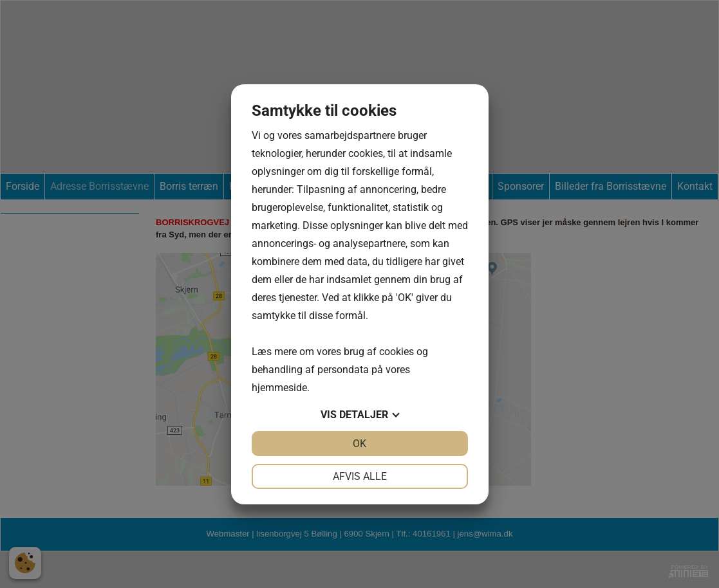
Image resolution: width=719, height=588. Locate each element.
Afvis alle (360, 476)
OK (359, 444)
